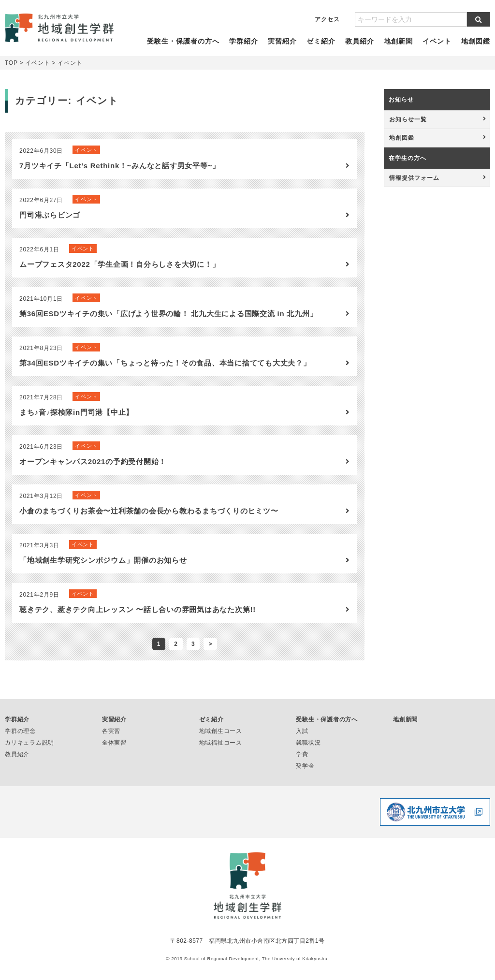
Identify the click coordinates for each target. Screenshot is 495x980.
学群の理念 (20, 741)
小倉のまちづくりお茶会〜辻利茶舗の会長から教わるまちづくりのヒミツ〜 (149, 520)
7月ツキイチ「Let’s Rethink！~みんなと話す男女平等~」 (120, 175)
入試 (302, 741)
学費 (302, 764)
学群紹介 (244, 46)
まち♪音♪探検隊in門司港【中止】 (76, 422)
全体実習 (114, 752)
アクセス (327, 19)
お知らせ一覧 (408, 129)
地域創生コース (221, 741)
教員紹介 (358, 46)
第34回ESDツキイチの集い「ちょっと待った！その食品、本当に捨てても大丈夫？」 (165, 373)
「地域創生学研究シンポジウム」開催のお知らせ (103, 570)
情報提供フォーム (414, 188)
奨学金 (305, 775)
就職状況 (308, 752)
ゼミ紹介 (320, 46)
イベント (434, 46)
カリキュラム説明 (29, 752)
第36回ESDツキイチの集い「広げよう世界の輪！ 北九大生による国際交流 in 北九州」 (168, 323)
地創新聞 (397, 46)
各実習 (111, 741)
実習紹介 (282, 46)
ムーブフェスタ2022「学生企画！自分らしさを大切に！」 (119, 274)
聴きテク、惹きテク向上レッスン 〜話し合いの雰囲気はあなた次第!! (138, 619)
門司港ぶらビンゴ (50, 225)
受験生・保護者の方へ (185, 46)
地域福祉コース (221, 752)
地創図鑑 (473, 46)
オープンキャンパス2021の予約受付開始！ (93, 471)
